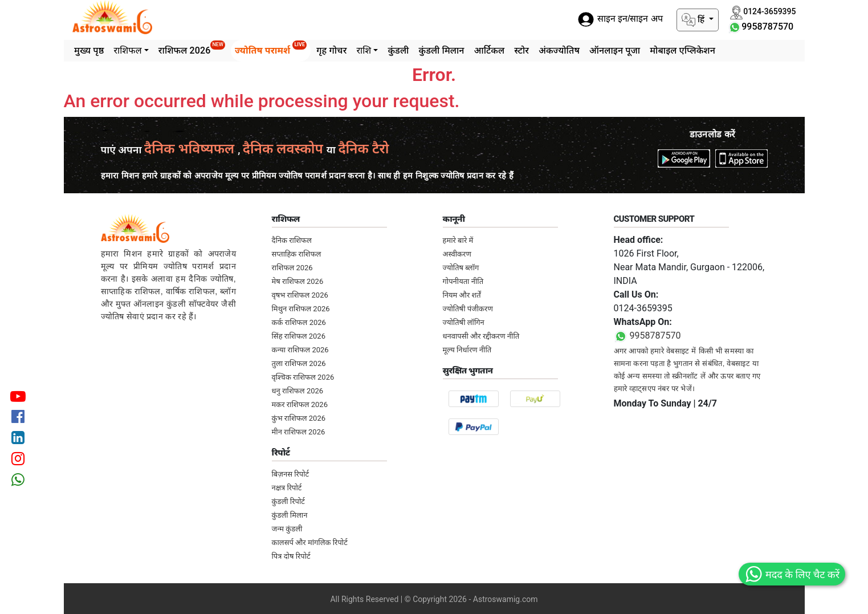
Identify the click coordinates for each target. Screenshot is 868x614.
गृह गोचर (331, 50)
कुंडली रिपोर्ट (288, 501)
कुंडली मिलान (441, 50)
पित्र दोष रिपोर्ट (291, 556)
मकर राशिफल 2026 (300, 404)
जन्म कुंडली (287, 529)
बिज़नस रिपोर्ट (291, 474)
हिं (694, 20)
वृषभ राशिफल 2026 (300, 295)
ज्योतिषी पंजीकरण (468, 309)
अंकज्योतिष (559, 50)
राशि (364, 50)
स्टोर (521, 50)
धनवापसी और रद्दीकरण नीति (481, 336)
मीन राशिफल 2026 (299, 432)
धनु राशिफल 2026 (298, 391)
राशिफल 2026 (192, 48)
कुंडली (398, 50)
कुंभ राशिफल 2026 (299, 418)
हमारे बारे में (458, 240)
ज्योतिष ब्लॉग (461, 268)
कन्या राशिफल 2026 (300, 350)
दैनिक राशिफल (292, 240)
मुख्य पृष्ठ (89, 50)
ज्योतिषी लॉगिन (464, 322)
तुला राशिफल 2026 (299, 363)
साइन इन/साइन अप (620, 19)
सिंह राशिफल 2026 (299, 336)
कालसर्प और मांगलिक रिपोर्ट (310, 542)
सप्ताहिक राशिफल (297, 254)
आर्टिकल (490, 50)
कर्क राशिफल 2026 (299, 322)
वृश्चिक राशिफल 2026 (303, 377)
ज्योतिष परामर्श (271, 48)
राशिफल (127, 50)
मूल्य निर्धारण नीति (467, 350)
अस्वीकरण (457, 254)
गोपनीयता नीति (463, 281)
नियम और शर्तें (462, 295)
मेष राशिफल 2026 (298, 281)
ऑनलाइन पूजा (615, 50)
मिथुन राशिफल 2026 (301, 309)
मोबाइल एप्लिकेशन (682, 50)
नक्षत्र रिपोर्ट (287, 488)
